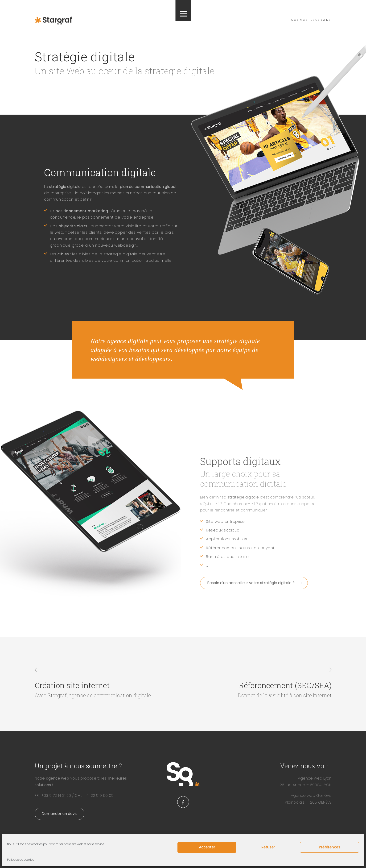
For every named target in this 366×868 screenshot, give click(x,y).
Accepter (207, 847)
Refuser (268, 847)
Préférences (330, 847)
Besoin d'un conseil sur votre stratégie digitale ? (251, 583)
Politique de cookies (21, 860)
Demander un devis (59, 814)
